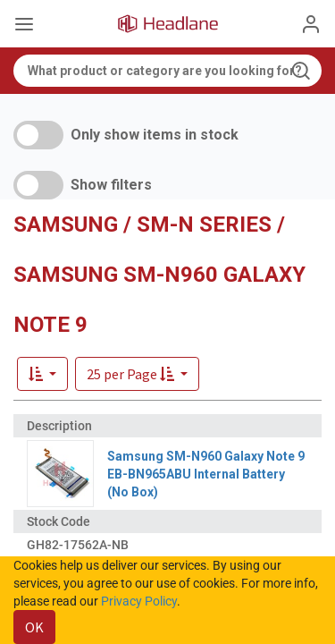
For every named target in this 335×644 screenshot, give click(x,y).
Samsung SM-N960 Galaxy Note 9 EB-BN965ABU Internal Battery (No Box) (206, 474)
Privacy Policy (139, 601)
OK (34, 627)
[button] (137, 374)
